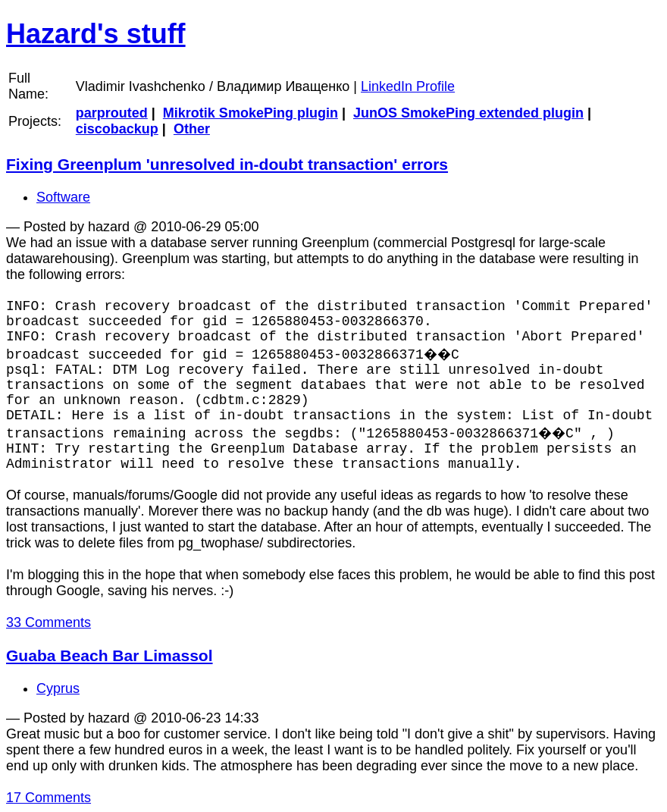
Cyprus (58, 688)
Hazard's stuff (96, 34)
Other (192, 129)
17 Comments (49, 798)
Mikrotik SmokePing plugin (251, 113)
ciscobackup (117, 129)
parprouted (112, 113)
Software (63, 197)
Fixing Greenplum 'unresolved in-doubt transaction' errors (227, 164)
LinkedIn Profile (408, 86)
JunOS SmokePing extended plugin (468, 113)
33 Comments (49, 622)
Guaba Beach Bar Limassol (110, 655)
